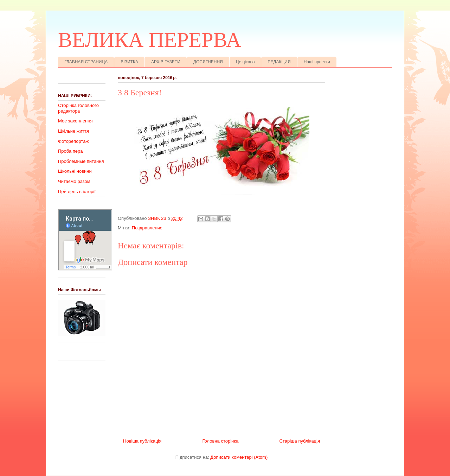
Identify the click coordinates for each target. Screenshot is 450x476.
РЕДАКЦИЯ (279, 62)
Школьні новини (75, 171)
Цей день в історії (77, 192)
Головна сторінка (220, 441)
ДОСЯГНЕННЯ (208, 62)
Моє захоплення (75, 121)
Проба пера (70, 151)
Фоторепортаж (73, 141)
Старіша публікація (300, 441)
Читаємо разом (74, 181)
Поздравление (147, 228)
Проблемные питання (81, 161)
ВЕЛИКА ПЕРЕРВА (150, 40)
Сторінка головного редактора (78, 108)
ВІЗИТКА (129, 62)
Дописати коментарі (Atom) (239, 457)
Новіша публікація (142, 441)
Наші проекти (317, 62)
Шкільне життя (73, 131)
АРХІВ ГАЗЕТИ (166, 62)
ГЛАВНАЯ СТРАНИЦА (86, 62)
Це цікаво (245, 62)
